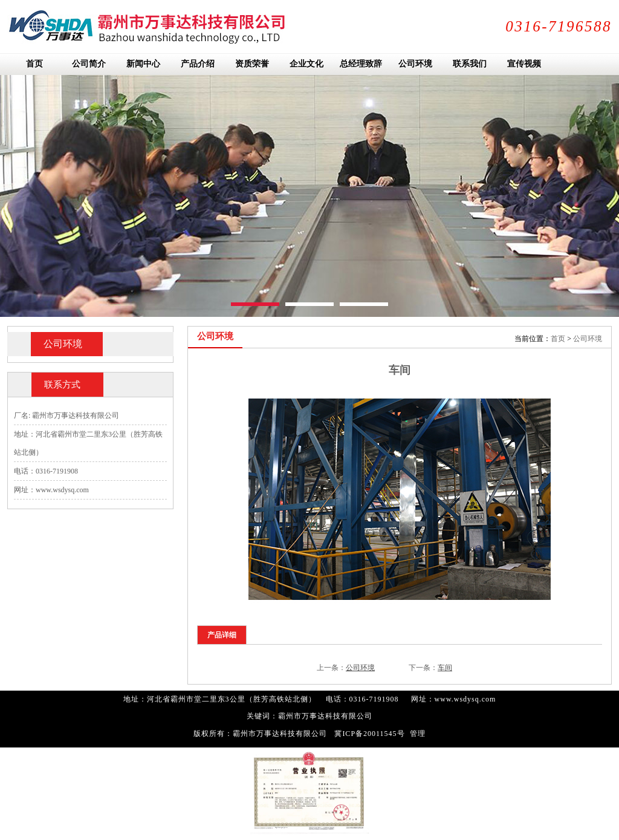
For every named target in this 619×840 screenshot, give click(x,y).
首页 (558, 339)
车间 (445, 668)
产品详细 (222, 635)
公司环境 (588, 339)
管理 (418, 734)
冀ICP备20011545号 (369, 734)
